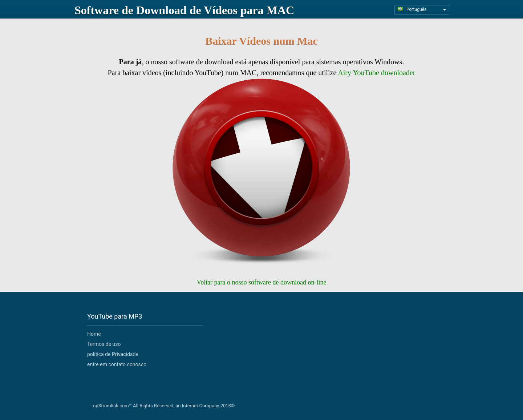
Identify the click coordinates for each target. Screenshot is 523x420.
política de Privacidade (113, 354)
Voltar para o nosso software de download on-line (261, 282)
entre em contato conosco (117, 364)
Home (94, 334)
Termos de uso (104, 344)
